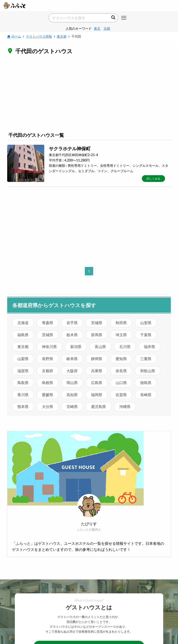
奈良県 (121, 371)
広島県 (97, 383)
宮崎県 (72, 406)
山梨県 (23, 359)
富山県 (100, 347)
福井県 (149, 347)
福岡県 (97, 395)
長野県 (48, 359)
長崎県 (146, 395)
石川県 (125, 347)
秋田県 (121, 323)
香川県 (23, 395)
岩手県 (72, 323)
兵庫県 (97, 371)
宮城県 (97, 323)
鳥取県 (23, 383)
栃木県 (72, 335)
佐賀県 (121, 395)
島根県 (48, 383)
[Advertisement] (89, 93)
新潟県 (76, 347)
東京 (97, 28)
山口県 (121, 383)
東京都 (23, 347)
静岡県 (97, 359)
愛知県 (121, 359)
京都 (107, 28)
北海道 (23, 323)
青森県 (48, 323)
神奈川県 (49, 347)
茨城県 (48, 335)
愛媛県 (48, 395)
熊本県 (23, 406)
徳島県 (146, 383)
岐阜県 (72, 359)
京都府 (48, 371)
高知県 (72, 395)
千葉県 (146, 335)
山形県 (146, 323)
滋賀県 (23, 371)
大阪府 (72, 371)
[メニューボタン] (124, 18)
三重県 (146, 359)
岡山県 (72, 383)
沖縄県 (125, 406)
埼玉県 (121, 335)
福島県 (23, 335)
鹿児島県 (99, 406)
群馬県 (97, 335)
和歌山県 (148, 371)
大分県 (48, 406)
